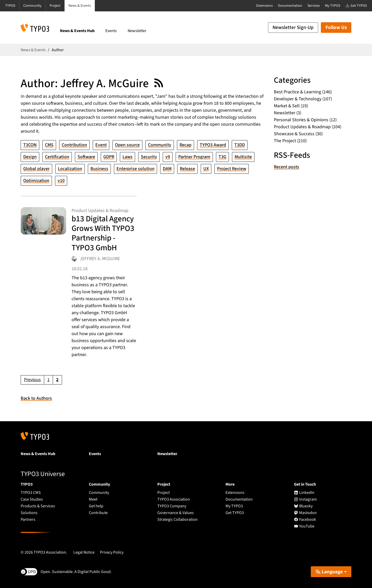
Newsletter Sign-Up (293, 28)
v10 (61, 181)
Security (149, 157)
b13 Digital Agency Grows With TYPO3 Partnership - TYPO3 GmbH (103, 233)
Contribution (74, 145)
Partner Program (194, 157)
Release (187, 169)
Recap (185, 145)
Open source (127, 145)
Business (99, 169)
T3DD (240, 145)
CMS (49, 145)
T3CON (30, 145)
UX (206, 169)
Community (160, 145)
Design (30, 157)
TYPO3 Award (213, 145)
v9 (168, 157)
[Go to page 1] (48, 380)
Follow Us (336, 28)
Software (86, 157)
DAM (167, 169)
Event (101, 145)
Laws (127, 157)
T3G (222, 157)
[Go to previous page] (32, 380)
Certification (57, 157)
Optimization (36, 181)
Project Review (232, 169)
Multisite (243, 157)
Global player (36, 169)
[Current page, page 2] (57, 380)
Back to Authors (36, 398)
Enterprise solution (135, 169)
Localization (70, 169)
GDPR (109, 157)
